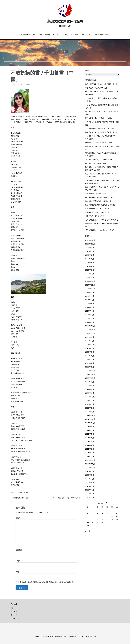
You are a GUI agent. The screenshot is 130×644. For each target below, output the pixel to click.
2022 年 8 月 (90, 385)
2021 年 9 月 (90, 427)
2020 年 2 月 (90, 497)
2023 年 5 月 (90, 352)
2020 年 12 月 (90, 460)
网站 (17, 572)
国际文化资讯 (85, 35)
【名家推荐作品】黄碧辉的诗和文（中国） (101, 128)
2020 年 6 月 (90, 482)
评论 (18, 518)
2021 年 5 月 (90, 441)
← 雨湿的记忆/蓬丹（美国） (21, 498)
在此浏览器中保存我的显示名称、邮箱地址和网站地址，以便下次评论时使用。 (46, 582)
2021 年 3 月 (90, 449)
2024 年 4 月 (90, 311)
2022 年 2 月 (90, 408)
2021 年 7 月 (90, 434)
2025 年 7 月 (90, 255)
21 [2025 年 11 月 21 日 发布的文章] (112, 519)
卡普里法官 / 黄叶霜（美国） (96, 216)
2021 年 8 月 (90, 430)
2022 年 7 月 (90, 389)
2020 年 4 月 (90, 490)
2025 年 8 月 (90, 251)
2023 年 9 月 (90, 337)
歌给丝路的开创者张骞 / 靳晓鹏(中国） (99, 201)
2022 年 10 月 (90, 378)
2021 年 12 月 (90, 415)
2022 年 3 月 (90, 404)
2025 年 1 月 (90, 277)
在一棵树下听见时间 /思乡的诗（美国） (99, 197)
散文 (35, 35)
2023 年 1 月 (90, 367)
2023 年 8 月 (90, 341)
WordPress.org (15, 618)
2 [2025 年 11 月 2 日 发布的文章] (88, 513)
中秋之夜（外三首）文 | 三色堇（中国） (100, 160)
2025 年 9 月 (90, 248)
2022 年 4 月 (90, 400)
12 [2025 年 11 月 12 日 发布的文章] (102, 516)
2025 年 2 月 (90, 274)
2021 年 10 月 (90, 423)
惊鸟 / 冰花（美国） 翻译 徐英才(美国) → (67, 498)
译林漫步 (65, 35)
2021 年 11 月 (90, 419)
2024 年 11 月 (90, 285)
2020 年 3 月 (90, 494)
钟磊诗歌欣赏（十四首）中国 (96, 163)
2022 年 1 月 (90, 412)
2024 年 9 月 (90, 292)
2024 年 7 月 (90, 300)
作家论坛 (56, 35)
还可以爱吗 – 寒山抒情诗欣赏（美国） (99, 118)
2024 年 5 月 (90, 307)
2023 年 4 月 (90, 356)
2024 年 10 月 (90, 289)
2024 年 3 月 (90, 315)
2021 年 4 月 (90, 445)
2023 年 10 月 (90, 333)
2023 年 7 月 (90, 344)
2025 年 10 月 (90, 244)
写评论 (28, 84)
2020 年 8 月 (90, 475)
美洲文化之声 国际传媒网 (65, 21)
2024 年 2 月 (90, 318)
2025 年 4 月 (90, 266)
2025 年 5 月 (90, 262)
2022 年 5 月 (90, 397)
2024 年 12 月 (90, 281)
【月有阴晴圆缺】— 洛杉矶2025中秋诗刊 (100, 230)
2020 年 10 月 (90, 468)
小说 (41, 35)
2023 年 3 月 (90, 359)
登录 (12, 608)
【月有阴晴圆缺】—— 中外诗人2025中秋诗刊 (102, 220)
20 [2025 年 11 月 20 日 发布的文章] (107, 519)
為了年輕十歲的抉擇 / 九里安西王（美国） (100, 205)
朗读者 (20, 493)
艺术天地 (75, 35)
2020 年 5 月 (90, 486)
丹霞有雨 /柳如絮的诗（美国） (96, 194)
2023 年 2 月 (90, 363)
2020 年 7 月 (90, 479)
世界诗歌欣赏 (26, 35)
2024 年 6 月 (90, 304)
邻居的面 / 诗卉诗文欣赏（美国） (97, 88)
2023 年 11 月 (90, 330)
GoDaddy (70, 637)
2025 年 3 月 (90, 270)
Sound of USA (18, 84)
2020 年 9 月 (90, 471)
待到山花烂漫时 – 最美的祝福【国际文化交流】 (102, 84)
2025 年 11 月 (90, 240)
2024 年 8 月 (90, 296)
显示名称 (19, 550)
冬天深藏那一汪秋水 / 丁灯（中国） (98, 208)
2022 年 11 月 (90, 374)
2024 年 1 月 (90, 322)
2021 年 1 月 (90, 456)
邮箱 (18, 561)
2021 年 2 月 (90, 453)
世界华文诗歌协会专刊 (101, 35)
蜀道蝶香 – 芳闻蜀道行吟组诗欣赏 (97, 212)
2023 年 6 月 (90, 348)
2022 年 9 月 (90, 382)
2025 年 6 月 (90, 259)
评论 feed (14, 615)
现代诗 (48, 35)
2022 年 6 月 (90, 393)
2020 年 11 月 (90, 464)
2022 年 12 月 (90, 371)
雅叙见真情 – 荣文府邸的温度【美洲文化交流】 (102, 132)
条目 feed (14, 611)
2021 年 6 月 (90, 438)
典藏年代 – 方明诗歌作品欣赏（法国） (99, 143)
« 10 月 (88, 531)
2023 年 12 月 (90, 326)
